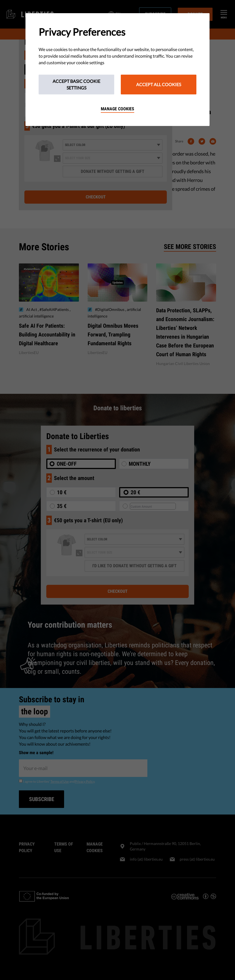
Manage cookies (117, 109)
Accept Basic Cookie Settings (76, 84)
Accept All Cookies (159, 84)
